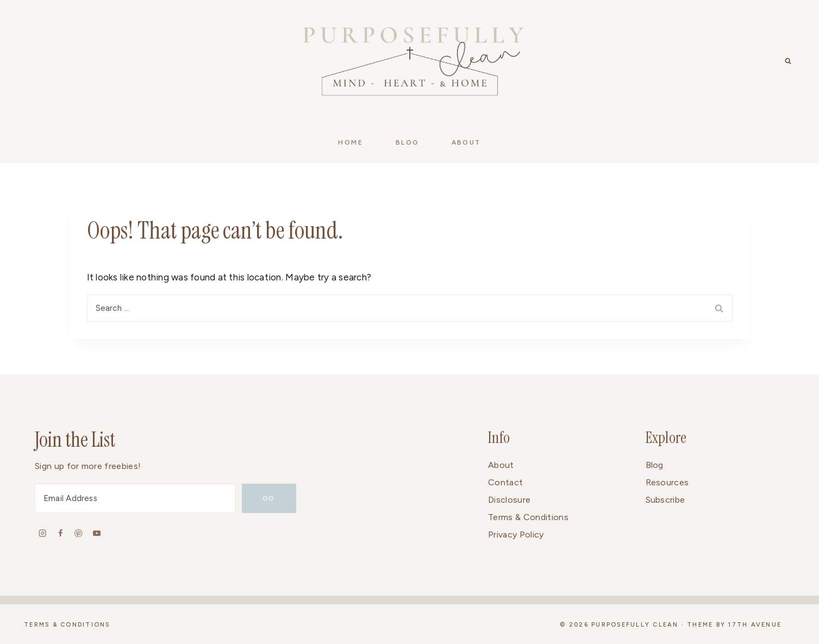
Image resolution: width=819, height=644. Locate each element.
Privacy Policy (516, 534)
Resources (667, 482)
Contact (505, 482)
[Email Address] (135, 499)
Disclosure (509, 500)
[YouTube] (96, 533)
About (501, 465)
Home (351, 142)
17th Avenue (755, 625)
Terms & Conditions (528, 517)
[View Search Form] (788, 61)
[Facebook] (61, 533)
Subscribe (665, 500)
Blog (655, 465)
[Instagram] (43, 533)
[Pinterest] (79, 533)
